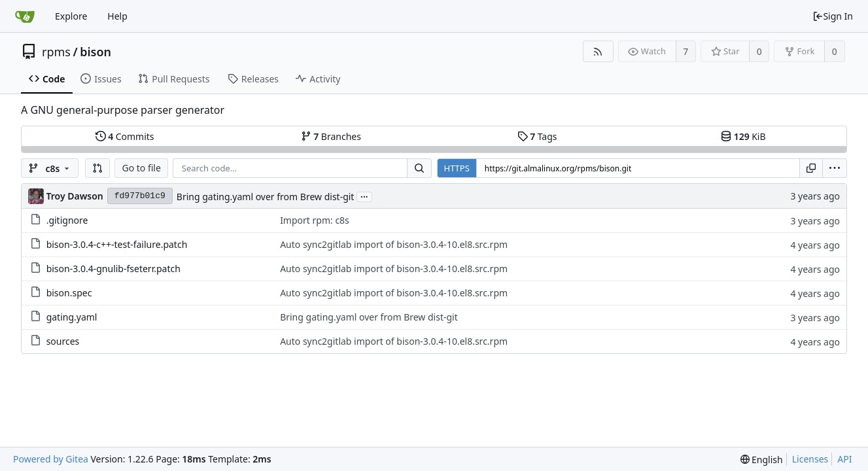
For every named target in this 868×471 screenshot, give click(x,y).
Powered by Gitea (51, 459)
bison (95, 52)
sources (63, 341)
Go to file (141, 168)
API (844, 459)
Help (117, 16)
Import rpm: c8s (315, 220)
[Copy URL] (811, 168)
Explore (71, 16)
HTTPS (457, 168)
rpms (56, 52)
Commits (125, 136)
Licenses (810, 459)
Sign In (833, 16)
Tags (537, 136)
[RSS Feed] (598, 51)
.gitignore (67, 220)
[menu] (835, 168)
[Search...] (419, 168)
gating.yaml (72, 317)
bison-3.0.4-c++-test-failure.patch (117, 244)
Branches (331, 136)
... (364, 196)
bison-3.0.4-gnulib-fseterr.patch (113, 269)
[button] (97, 168)
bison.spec (69, 293)
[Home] (25, 16)
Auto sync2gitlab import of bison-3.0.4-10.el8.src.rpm (394, 244)
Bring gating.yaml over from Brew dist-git (266, 197)
